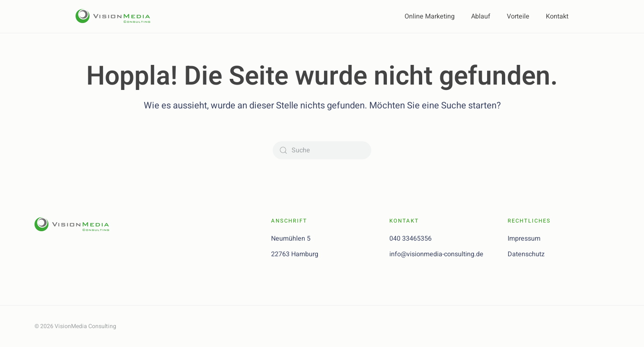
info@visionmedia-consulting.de (436, 254)
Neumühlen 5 (291, 239)
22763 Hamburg (295, 254)
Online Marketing (430, 16)
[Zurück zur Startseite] (117, 16)
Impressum (524, 239)
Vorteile (518, 16)
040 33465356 (411, 239)
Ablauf (481, 16)
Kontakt (557, 16)
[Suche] (322, 150)
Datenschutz (526, 254)
